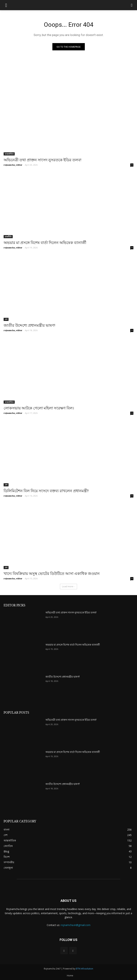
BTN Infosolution (85, 969)
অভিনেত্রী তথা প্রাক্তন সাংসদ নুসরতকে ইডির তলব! (42, 160)
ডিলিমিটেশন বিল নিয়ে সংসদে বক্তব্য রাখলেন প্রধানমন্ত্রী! (46, 491)
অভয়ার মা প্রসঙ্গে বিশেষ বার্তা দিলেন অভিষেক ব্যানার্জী (45, 243)
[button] (132, 5)
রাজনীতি (8, 237)
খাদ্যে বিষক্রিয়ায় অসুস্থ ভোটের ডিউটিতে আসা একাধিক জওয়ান (52, 574)
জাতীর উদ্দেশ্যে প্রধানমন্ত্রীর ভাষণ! (29, 325)
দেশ (6, 319)
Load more (68, 586)
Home (70, 976)
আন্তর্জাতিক (9, 154)
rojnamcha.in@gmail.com (76, 925)
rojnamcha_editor (13, 165)
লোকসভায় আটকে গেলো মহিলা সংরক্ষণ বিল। (39, 408)
